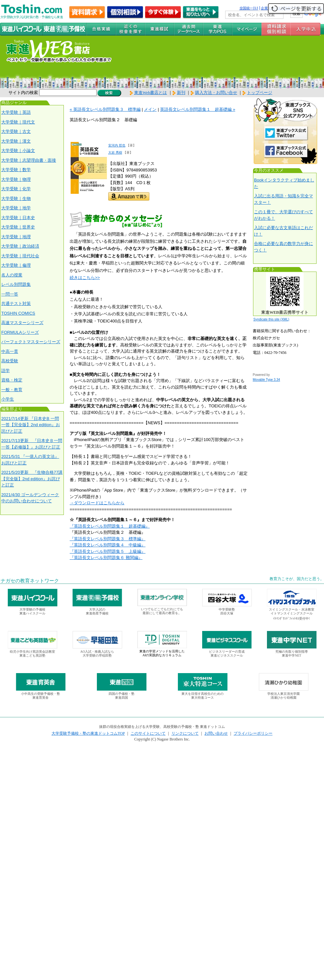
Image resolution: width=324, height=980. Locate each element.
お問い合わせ (216, 733)
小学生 (8, 399)
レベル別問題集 (16, 284)
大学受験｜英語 (16, 112)
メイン (150, 109)
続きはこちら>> (85, 278)
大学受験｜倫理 (16, 265)
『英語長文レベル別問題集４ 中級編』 (108, 545)
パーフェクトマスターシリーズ (31, 342)
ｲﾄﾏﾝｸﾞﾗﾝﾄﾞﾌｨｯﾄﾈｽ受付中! (291, 618)
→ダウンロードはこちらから (97, 503)
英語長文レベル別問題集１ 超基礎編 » (198, 109)
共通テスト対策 (16, 303)
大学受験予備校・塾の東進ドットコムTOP (88, 733)
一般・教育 (12, 390)
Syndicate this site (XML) (271, 319)
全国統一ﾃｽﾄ (249, 8)
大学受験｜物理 (16, 179)
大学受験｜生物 (16, 198)
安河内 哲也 (117, 145)
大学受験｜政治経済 (20, 246)
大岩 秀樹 (115, 152)
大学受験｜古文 (16, 131)
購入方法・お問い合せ (216, 93)
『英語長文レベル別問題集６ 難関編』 (106, 558)
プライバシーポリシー (253, 733)
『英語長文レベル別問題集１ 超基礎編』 (110, 526)
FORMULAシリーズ (20, 332)
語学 (6, 371)
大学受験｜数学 (16, 170)
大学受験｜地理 (16, 237)
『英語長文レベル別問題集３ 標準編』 (108, 539)
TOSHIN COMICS (18, 313)
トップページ (260, 93)
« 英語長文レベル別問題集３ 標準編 (105, 109)
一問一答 (10, 294)
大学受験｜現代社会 (20, 256)
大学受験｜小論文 (18, 151)
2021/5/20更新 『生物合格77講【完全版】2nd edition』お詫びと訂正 (32, 479)
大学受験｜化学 (16, 189)
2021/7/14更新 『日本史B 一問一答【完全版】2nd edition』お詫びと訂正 (31, 425)
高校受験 (10, 361)
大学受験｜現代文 (18, 122)
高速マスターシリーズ (22, 323)
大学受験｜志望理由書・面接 (29, 160)
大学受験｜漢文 (16, 141)
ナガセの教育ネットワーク (30, 581)
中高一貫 (10, 351)
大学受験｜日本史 (18, 218)
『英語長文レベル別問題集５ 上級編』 (108, 551)
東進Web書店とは (148, 93)
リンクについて (185, 733)
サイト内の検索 (23, 93)
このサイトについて (148, 733)
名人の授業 (12, 275)
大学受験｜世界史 (18, 227)
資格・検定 (12, 380)
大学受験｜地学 (16, 208)
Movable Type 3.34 (266, 380)
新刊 (179, 93)
